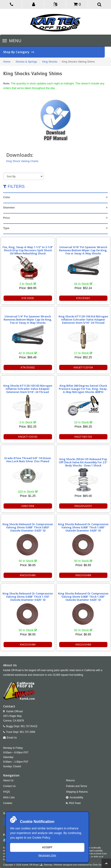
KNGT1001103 (83, 437)
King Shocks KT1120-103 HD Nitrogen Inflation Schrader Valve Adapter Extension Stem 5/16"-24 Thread (28, 389)
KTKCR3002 (28, 367)
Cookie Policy (41, 838)
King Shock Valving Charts (22, 161)
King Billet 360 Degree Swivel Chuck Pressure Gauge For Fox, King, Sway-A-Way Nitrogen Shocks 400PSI (83, 389)
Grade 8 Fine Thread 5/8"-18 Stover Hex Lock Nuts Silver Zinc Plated (28, 460)
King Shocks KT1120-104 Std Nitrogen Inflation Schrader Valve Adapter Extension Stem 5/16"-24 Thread (83, 319)
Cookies (8, 803)
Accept (47, 847)
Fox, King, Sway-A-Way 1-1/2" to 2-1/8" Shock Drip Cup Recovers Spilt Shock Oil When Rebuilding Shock (28, 250)
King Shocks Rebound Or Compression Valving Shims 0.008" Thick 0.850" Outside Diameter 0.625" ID (28, 527)
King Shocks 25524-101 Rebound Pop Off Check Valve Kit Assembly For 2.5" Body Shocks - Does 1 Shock (83, 462)
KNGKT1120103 (28, 437)
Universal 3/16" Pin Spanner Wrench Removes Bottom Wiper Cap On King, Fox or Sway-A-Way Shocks (83, 250)
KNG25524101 (83, 506)
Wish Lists (9, 797)
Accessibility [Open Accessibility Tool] (76, 797)
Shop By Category (54, 52)
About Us (8, 780)
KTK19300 (28, 298)
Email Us (12, 738)
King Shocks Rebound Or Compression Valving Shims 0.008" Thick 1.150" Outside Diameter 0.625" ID (28, 597)
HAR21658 (28, 506)
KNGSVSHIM (28, 575)
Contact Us (9, 786)
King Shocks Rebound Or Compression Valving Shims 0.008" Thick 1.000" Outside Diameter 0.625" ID (83, 527)
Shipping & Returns (77, 792)
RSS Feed (75, 803)
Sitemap (48, 865)
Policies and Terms (76, 786)
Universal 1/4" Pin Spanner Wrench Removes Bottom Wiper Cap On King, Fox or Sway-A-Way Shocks (28, 319)
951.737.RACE (29, 726)
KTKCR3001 (83, 298)
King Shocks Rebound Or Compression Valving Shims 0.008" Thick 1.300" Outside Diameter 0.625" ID (83, 597)
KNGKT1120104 (83, 367)
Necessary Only (47, 855)
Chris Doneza (100, 865)
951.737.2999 (27, 732)
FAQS (7, 792)
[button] (34, 4)
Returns (70, 780)
